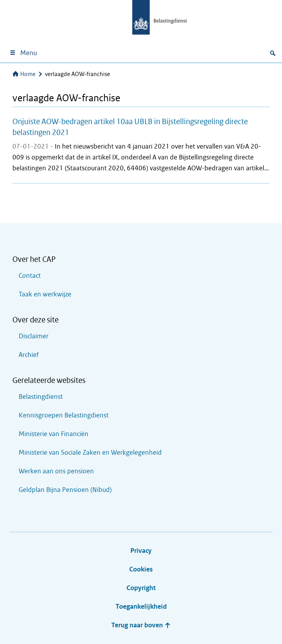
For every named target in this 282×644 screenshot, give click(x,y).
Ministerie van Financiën (54, 434)
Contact (30, 276)
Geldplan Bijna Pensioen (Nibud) (65, 490)
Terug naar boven (141, 625)
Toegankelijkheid (141, 607)
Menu (23, 53)
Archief (29, 355)
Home (24, 74)
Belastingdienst (41, 397)
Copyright (141, 588)
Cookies (141, 569)
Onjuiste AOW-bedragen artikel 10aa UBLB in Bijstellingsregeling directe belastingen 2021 (130, 127)
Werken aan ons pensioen (56, 471)
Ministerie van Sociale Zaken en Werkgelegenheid (90, 453)
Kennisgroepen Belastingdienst (64, 415)
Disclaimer (34, 336)
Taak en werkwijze (45, 294)
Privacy (141, 551)
